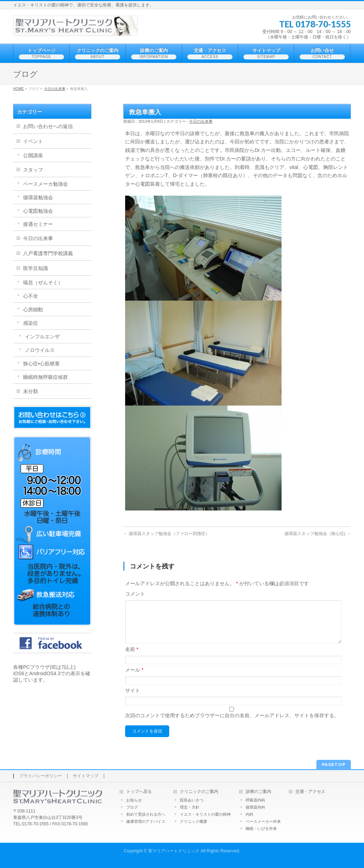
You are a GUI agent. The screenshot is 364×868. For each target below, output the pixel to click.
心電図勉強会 (38, 211)
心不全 (31, 296)
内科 (250, 814)
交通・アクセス (310, 792)
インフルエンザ (42, 337)
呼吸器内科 (255, 800)
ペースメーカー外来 (263, 821)
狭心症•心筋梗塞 (41, 364)
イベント (33, 141)
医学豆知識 (36, 268)
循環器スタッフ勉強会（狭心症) (318, 534)
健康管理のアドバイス (146, 821)
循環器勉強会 (38, 197)
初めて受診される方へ (146, 814)
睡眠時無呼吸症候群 (45, 377)
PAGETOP (334, 764)
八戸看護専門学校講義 (48, 253)
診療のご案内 (258, 792)
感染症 (31, 323)
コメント (135, 594)
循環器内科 (255, 807)
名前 (132, 658)
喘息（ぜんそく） (43, 282)
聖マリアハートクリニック (174, 851)
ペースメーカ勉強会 (45, 184)
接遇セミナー (38, 224)
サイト (133, 699)
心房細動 (33, 309)
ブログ (132, 807)
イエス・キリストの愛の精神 (205, 814)
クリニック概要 (194, 821)
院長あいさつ (192, 800)
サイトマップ (86, 776)
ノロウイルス (40, 350)
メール (134, 678)
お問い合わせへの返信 (48, 126)
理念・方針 (190, 807)
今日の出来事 (55, 89)
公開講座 (33, 155)
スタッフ (33, 170)
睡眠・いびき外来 (261, 829)
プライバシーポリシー (41, 776)
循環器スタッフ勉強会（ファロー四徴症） (167, 534)
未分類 (31, 391)
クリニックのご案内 (199, 792)
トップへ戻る (139, 792)
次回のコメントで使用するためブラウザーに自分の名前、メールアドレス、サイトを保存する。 (232, 724)
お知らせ (134, 800)
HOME (18, 89)
